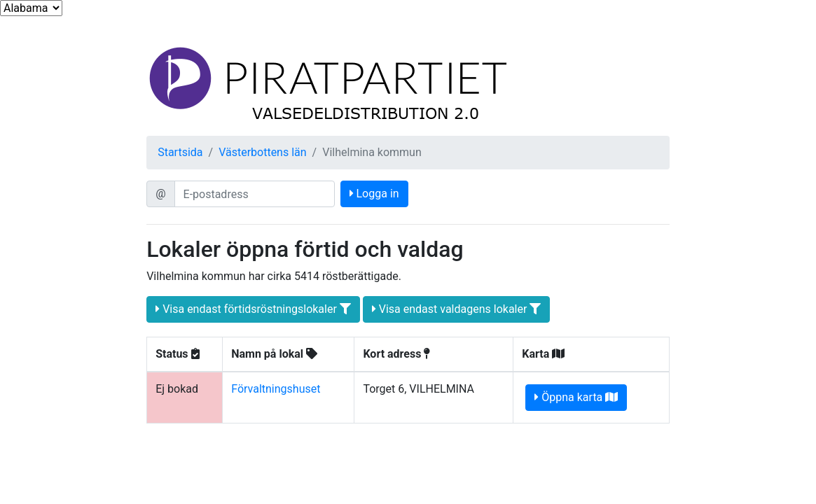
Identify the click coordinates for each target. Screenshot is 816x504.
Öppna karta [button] (576, 397)
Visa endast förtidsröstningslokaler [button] (253, 309)
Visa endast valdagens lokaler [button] (457, 309)
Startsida (180, 152)
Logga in (374, 194)
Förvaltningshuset (276, 389)
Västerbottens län (262, 152)
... (31, 8)
